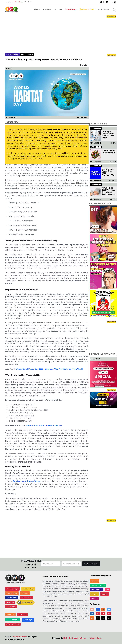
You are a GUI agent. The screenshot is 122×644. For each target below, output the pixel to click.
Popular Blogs (12, 593)
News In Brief (87, 9)
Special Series (12, 598)
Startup (105, 594)
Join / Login (28, 620)
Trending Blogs (12, 589)
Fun (107, 590)
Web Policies (29, 2)
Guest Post (19, 2)
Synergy (94, 594)
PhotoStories (103, 9)
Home (37, 9)
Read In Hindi (26, 598)
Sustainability (12, 55)
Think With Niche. (20, 637)
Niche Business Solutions (75, 638)
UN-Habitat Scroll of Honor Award (44, 426)
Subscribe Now (91, 564)
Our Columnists (13, 620)
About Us (10, 2)
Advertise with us (13, 624)
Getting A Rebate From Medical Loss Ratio (108, 135)
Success (58, 9)
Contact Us (10, 615)
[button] (114, 10)
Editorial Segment (103, 354)
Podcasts (25, 593)
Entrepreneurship (98, 585)
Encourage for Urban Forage (108, 151)
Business (47, 9)
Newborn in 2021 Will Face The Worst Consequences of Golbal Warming (109, 191)
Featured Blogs (28, 589)
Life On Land (27, 55)
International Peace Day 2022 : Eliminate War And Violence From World (49, 369)
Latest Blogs (71, 9)
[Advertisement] (63, 34)
